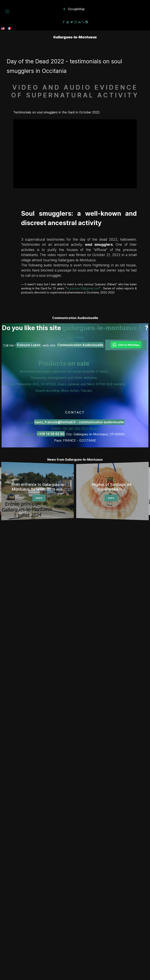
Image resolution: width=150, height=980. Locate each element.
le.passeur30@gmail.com (83, 288)
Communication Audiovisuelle (80, 345)
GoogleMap (76, 9)
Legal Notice (75, 337)
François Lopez (29, 345)
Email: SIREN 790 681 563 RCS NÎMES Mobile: (75, 428)
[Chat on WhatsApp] (126, 345)
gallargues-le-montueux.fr (103, 328)
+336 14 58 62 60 (51, 434)
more (39, 498)
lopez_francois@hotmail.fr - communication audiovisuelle (79, 422)
